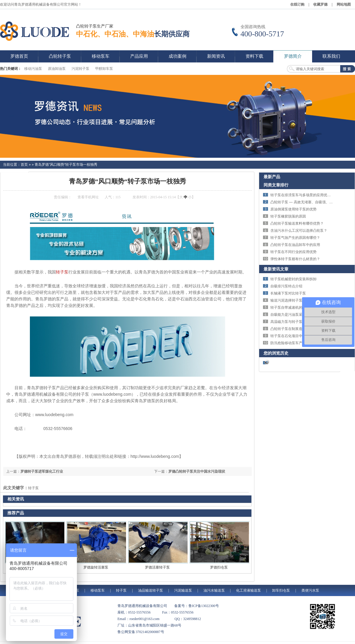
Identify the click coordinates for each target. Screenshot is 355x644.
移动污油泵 (33, 69)
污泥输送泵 (183, 590)
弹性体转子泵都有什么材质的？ (295, 259)
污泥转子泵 (80, 69)
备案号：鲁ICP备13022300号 (197, 606)
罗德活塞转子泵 (157, 567)
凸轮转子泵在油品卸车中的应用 (295, 245)
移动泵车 (98, 590)
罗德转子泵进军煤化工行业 (42, 471)
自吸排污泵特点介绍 (286, 286)
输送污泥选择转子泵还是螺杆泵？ (297, 300)
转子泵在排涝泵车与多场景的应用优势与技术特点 (309, 195)
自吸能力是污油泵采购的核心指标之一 (301, 315)
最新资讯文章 (276, 269)
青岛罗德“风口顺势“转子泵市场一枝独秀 (66, 165)
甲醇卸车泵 (104, 69)
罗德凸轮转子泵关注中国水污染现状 (197, 471)
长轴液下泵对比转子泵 (288, 293)
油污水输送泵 (214, 590)
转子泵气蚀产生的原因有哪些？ (295, 238)
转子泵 (62, 272)
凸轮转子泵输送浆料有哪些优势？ (297, 223)
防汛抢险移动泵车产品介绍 (292, 343)
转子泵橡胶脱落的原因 (288, 216)
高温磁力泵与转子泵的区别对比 (295, 322)
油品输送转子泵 (151, 590)
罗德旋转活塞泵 (96, 567)
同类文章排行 (276, 185)
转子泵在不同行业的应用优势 (293, 252)
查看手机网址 (88, 197)
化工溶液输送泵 (248, 590)
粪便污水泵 (310, 590)
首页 (24, 165)
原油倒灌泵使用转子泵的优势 (293, 209)
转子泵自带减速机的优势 (290, 307)
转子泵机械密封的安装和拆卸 (293, 279)
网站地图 (344, 4)
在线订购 (297, 4)
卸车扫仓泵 (281, 590)
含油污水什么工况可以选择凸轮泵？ (299, 231)
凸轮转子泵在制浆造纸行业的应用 (297, 329)
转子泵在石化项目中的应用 (292, 336)
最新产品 (272, 177)
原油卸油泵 (57, 69)
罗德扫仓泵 (219, 567)
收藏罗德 (320, 4)
